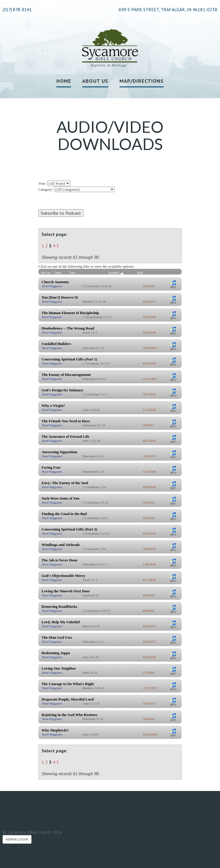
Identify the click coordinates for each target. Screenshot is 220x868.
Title (72, 273)
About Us (95, 81)
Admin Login (17, 839)
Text (140, 273)
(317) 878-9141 (17, 9)
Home (64, 81)
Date (58, 273)
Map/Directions (142, 81)
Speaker (116, 273)
